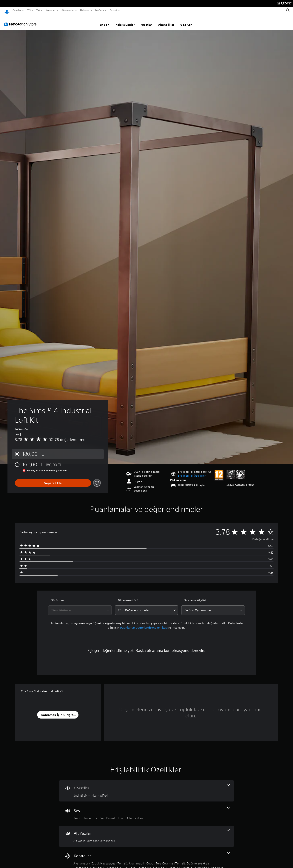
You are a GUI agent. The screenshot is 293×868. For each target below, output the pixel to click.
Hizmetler (50, 10)
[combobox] (80, 607)
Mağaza (100, 10)
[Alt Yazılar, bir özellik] (146, 833)
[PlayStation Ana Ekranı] (7, 10)
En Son (104, 21)
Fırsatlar (146, 21)
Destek (113, 10)
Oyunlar (17, 10)
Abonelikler (166, 21)
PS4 (38, 10)
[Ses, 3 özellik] (146, 810)
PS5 (28, 10)
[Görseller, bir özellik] (146, 787)
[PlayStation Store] (21, 20)
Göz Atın (186, 21)
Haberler (85, 10)
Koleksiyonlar (125, 21)
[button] (192, 472)
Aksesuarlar (68, 10)
